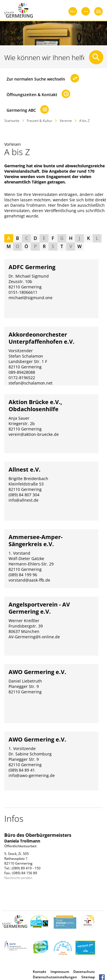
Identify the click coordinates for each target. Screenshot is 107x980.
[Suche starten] (96, 57)
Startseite (12, 121)
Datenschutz (84, 972)
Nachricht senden (18, 878)
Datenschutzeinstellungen (55, 977)
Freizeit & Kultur (40, 121)
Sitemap (88, 977)
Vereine (66, 121)
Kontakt (40, 972)
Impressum (60, 972)
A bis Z (84, 121)
